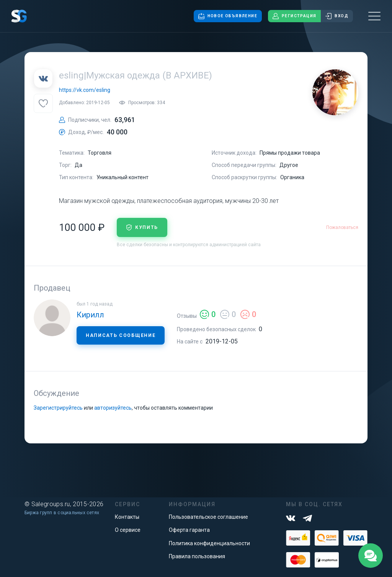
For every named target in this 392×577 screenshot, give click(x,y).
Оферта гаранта (189, 530)
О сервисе (128, 530)
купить (142, 227)
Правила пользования (197, 556)
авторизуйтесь (113, 408)
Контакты (127, 517)
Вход (337, 16)
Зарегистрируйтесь (58, 408)
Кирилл (90, 315)
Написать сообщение (121, 335)
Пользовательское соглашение (208, 517)
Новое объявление (228, 16)
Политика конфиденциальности (209, 543)
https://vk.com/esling (85, 90)
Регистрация (294, 16)
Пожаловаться (342, 227)
